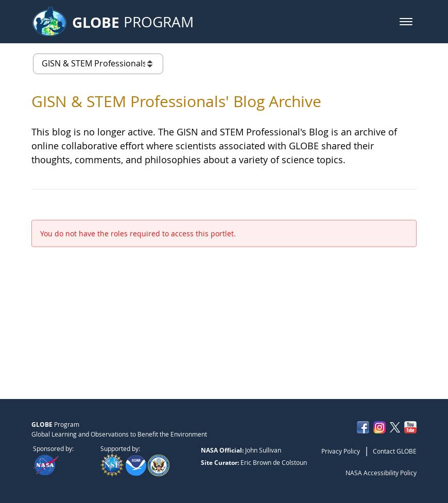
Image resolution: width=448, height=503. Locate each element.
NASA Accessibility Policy (381, 473)
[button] (406, 22)
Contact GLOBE (395, 451)
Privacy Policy (341, 451)
